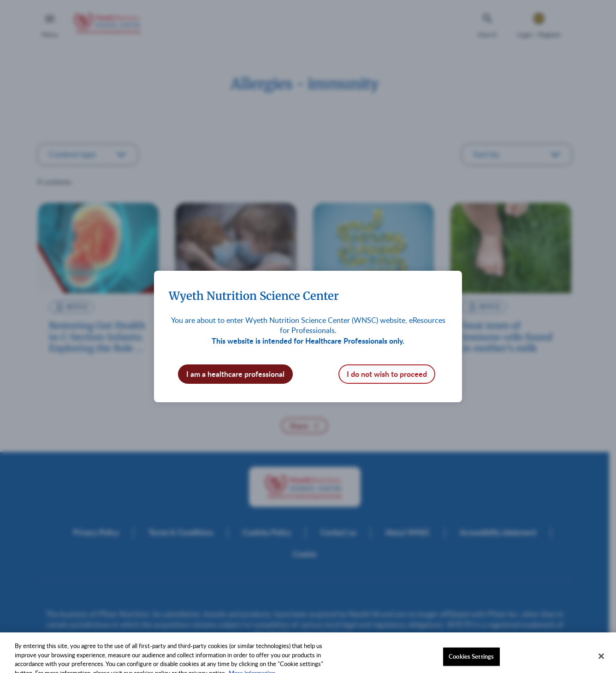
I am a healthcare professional (235, 374)
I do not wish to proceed (387, 374)
